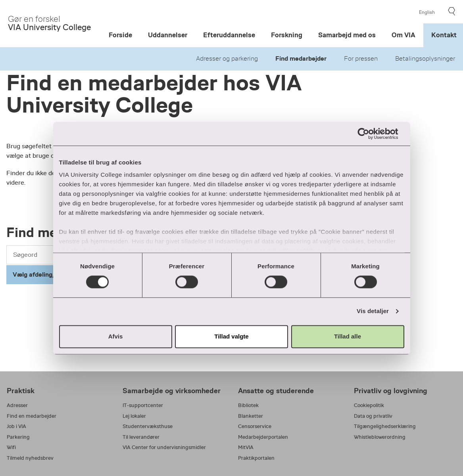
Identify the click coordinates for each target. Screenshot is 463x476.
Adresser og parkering (227, 59)
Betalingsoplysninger (425, 59)
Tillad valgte (231, 336)
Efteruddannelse (229, 35)
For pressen (361, 59)
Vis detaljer (373, 311)
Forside (120, 35)
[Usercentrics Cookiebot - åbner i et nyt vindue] (370, 134)
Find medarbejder (301, 59)
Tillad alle (348, 336)
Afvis (116, 336)
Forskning (287, 35)
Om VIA (403, 35)
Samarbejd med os (347, 35)
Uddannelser (168, 35)
